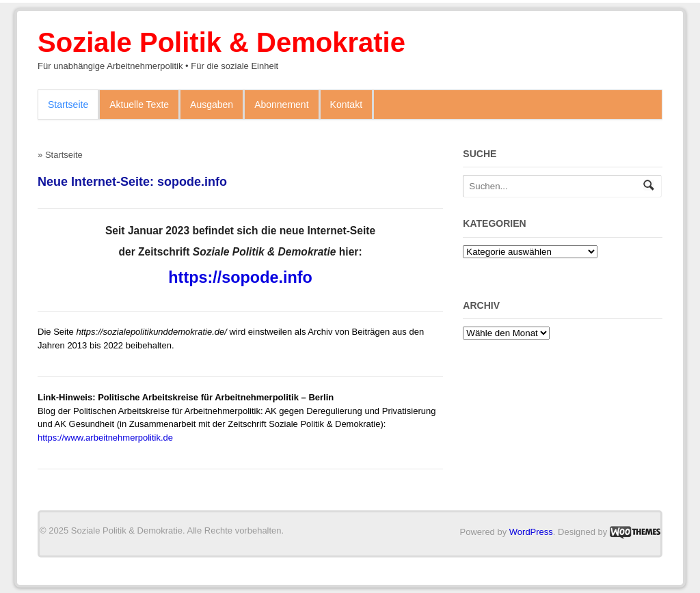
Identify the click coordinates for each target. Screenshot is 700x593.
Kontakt (346, 105)
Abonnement (281, 105)
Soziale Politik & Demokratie (221, 42)
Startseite (68, 105)
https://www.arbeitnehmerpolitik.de (105, 438)
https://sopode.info (240, 277)
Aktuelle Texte (139, 105)
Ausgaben (212, 105)
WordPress (531, 532)
